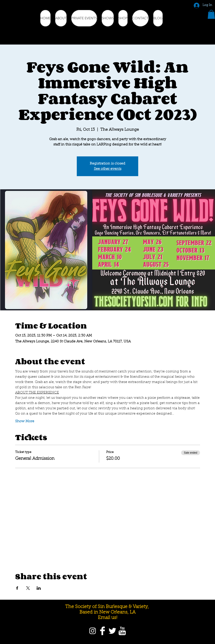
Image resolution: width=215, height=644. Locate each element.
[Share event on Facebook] (17, 588)
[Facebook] (102, 631)
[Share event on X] (28, 588)
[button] (211, 14)
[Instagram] (93, 631)
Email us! (108, 618)
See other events (108, 169)
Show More (25, 421)
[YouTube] (122, 631)
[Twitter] (112, 631)
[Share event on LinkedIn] (39, 588)
